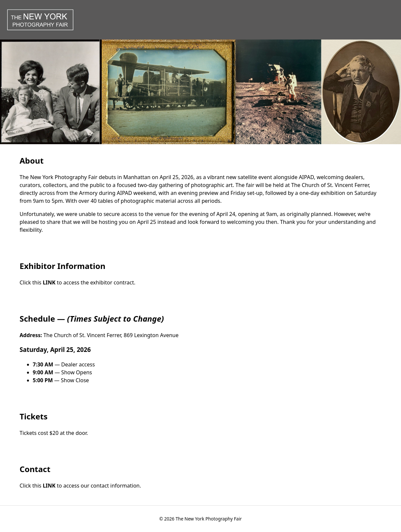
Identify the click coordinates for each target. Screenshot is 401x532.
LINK (50, 282)
